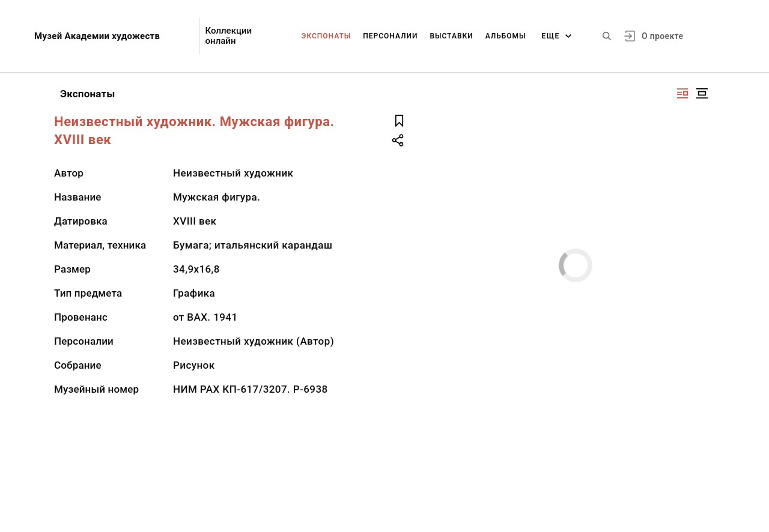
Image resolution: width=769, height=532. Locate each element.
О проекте (662, 36)
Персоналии (390, 36)
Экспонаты (327, 36)
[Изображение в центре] (702, 93)
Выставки (451, 36)
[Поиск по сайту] (607, 36)
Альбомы (506, 36)
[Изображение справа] (682, 93)
